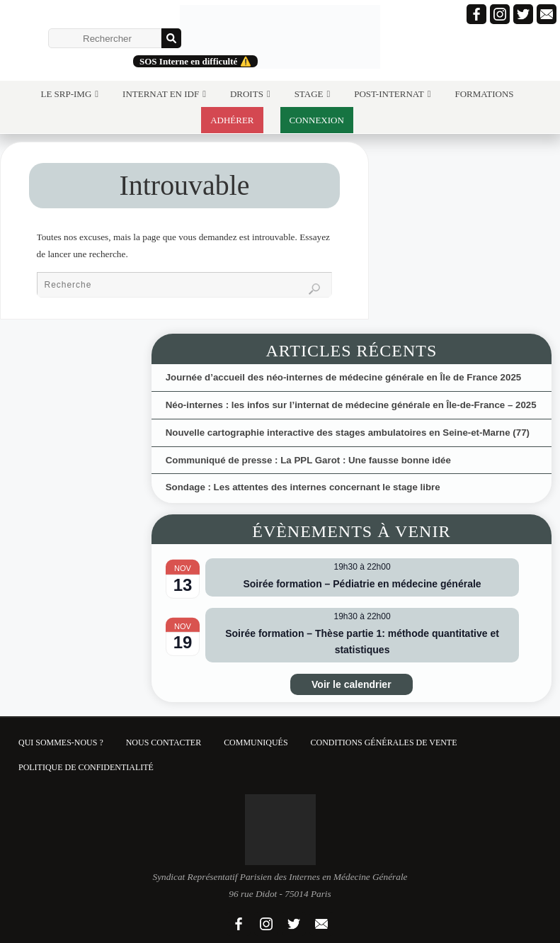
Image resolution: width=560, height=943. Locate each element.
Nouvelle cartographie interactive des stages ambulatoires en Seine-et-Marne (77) (348, 433)
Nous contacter (164, 742)
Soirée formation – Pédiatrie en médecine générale (362, 584)
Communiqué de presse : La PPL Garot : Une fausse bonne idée (308, 460)
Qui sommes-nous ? (61, 742)
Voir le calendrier (352, 684)
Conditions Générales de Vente (384, 742)
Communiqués (256, 742)
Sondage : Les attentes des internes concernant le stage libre (303, 487)
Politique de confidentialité (86, 767)
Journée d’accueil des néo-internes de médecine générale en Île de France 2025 (344, 377)
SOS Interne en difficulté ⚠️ (195, 61)
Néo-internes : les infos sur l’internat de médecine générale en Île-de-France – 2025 (351, 405)
